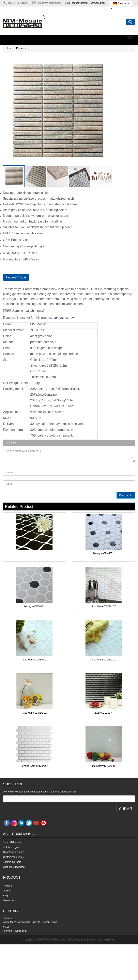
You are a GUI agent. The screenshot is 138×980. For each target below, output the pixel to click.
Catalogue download (14, 867)
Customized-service (13, 857)
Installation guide (12, 847)
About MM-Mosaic (13, 842)
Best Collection (97, 3)
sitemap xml (9, 901)
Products (21, 48)
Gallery (7, 891)
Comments (126, 495)
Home (9, 48)
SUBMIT (126, 809)
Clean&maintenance (14, 852)
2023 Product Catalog (76, 3)
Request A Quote (16, 277)
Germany (121, 3)
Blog (5, 896)
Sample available (12, 862)
